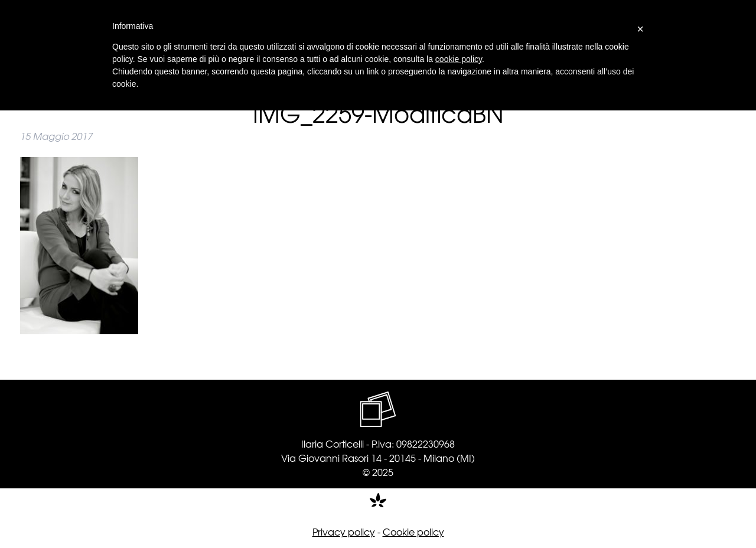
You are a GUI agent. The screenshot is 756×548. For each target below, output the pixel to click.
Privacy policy (344, 531)
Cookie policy (413, 531)
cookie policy (459, 59)
